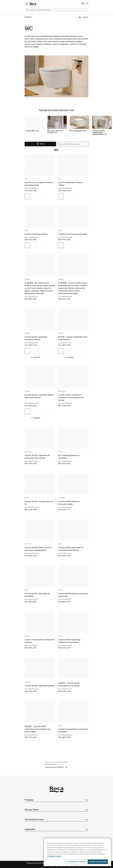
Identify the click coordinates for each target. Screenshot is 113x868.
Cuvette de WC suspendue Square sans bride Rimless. (39, 396)
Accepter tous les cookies (98, 866)
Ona (26, 179)
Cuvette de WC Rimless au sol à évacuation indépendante (38, 549)
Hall (60, 544)
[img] (27, 196)
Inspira (27, 279)
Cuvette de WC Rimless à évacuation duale (69, 503)
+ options (36, 357)
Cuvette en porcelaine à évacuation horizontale (73, 595)
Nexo (60, 725)
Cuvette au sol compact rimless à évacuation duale (39, 184)
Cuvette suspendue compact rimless (70, 184)
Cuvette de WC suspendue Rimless (40, 686)
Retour (86, 17)
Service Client (56, 810)
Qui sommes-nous (56, 819)
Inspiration (56, 829)
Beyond (61, 452)
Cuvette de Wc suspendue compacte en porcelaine (69, 641)
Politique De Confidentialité (38, 863)
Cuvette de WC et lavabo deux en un (39, 503)
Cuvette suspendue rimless (36, 234)
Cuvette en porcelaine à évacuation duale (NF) (73, 730)
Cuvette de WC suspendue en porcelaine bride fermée (37, 457)
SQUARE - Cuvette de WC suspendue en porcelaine (69, 684)
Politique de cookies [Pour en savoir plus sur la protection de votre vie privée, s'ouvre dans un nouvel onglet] (54, 860)
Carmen (62, 498)
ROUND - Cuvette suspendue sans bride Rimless (73, 338)
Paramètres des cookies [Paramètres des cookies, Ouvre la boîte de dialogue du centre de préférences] (76, 866)
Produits (28, 17)
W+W (27, 498)
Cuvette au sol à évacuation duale (73, 234)
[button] (27, 10)
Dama (61, 590)
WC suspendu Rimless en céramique (69, 457)
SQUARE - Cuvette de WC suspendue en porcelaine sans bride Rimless (38, 729)
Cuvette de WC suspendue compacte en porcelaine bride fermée (71, 397)
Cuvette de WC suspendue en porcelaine (37, 595)
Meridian (62, 391)
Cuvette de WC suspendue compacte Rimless (36, 338)
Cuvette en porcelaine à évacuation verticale (40, 641)
